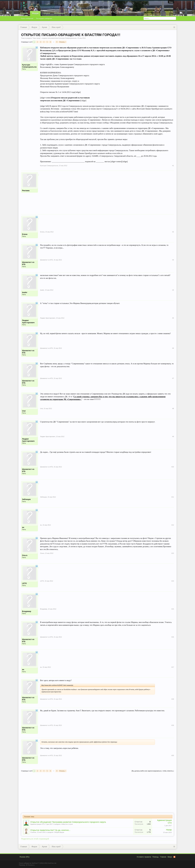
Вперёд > (63, 42)
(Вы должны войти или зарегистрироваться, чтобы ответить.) (153, 771)
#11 (173, 497)
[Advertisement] (107, 191)
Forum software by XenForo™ (38, 863)
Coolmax (33, 832)
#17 (173, 667)
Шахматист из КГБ (28, 263)
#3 (173, 260)
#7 (173, 378)
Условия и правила (144, 857)
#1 (173, 166)
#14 (173, 581)
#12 (173, 525)
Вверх (170, 857)
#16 (173, 637)
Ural (24, 411)
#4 (173, 290)
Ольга (25, 555)
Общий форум (59, 832)
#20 (173, 755)
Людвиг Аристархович (28, 321)
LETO (24, 583)
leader (25, 292)
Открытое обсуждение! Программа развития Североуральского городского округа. (68, 822)
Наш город (36, 38)
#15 (173, 609)
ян (23, 527)
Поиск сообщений (27, 19)
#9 (173, 437)
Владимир (27, 611)
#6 (173, 348)
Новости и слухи (67, 824)
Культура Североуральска (67, 38)
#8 (173, 409)
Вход (171, 2)
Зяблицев (26, 499)
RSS (174, 857)
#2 (173, 232)
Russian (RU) (25, 857)
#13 (173, 553)
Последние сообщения (44, 19)
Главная (24, 13)
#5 (173, 318)
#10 (173, 467)
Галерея (46, 13)
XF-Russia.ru (30, 865)
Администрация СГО (38, 824)
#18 (173, 699)
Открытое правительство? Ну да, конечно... (50, 830)
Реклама (26, 191)
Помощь (155, 857)
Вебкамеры (60, 13)
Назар (169, 830)
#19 (173, 725)
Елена (25, 234)
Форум (35, 13)
